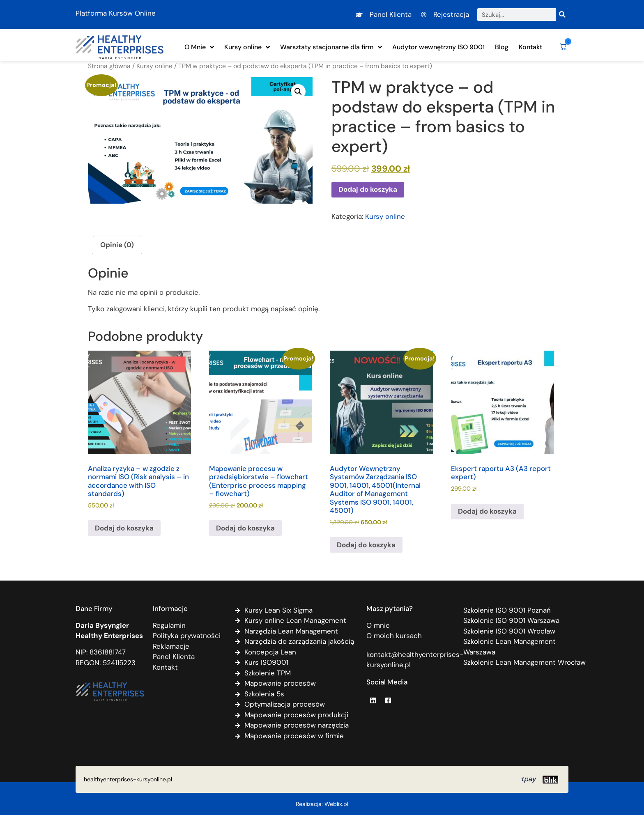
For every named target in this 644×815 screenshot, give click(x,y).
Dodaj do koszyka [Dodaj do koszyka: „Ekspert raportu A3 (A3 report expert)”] (487, 511)
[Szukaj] (562, 15)
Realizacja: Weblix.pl (322, 804)
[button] (561, 47)
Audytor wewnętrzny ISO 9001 (438, 47)
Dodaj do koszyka (368, 189)
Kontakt (530, 47)
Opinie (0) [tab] (117, 245)
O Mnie (199, 47)
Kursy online (247, 47)
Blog (502, 47)
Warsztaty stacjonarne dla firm (331, 47)
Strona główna (109, 66)
